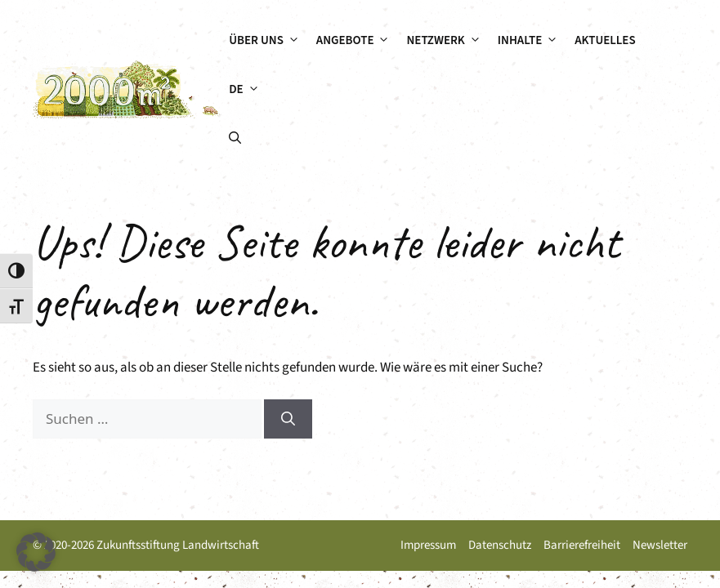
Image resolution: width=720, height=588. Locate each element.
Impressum (428, 545)
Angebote (358, 41)
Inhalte (532, 41)
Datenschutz (500, 545)
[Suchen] (288, 419)
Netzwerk (447, 41)
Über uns (268, 41)
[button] (235, 139)
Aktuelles (605, 40)
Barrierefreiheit (582, 545)
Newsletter (660, 545)
